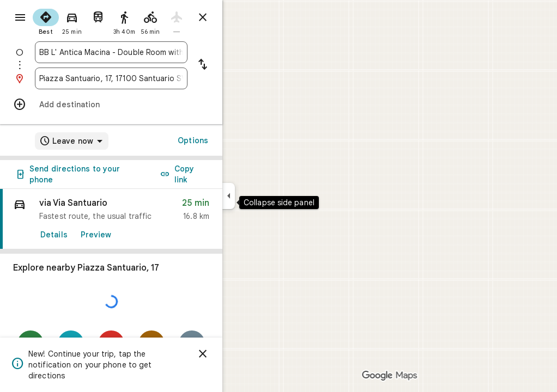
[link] (150, 219)
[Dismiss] (242, 354)
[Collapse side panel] (268, 196)
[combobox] (150, 52)
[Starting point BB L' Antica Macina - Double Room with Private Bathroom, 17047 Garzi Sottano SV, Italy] (150, 52)
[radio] (85, 21)
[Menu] (20, 19)
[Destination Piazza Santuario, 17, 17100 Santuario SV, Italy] (150, 78)
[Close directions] (242, 17)
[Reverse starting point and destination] (242, 65)
